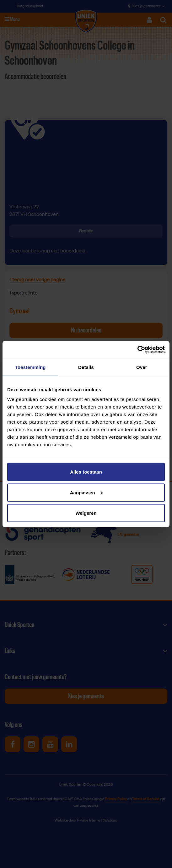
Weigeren (86, 513)
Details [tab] (86, 367)
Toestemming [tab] (30, 367)
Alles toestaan (86, 472)
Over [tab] (142, 367)
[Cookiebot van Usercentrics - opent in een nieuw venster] (137, 350)
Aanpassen (86, 492)
